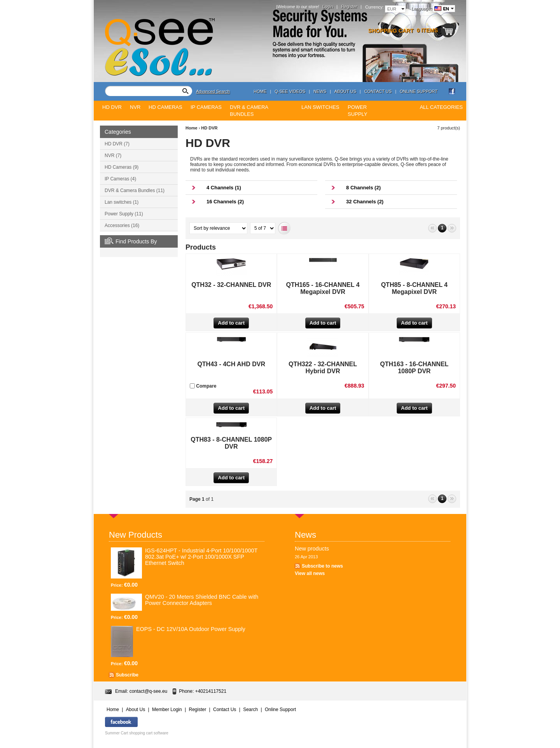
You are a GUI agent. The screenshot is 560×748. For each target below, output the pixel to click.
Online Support (419, 91)
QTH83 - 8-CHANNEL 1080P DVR (231, 443)
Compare (203, 386)
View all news (310, 573)
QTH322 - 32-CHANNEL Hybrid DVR (323, 368)
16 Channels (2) (225, 202)
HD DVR (209, 128)
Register (349, 7)
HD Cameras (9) (122, 167)
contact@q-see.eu (149, 691)
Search (250, 710)
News (320, 91)
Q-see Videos (290, 91)
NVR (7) (113, 156)
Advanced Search (213, 91)
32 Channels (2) (365, 202)
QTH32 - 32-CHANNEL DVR (231, 285)
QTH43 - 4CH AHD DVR (231, 364)
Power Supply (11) (124, 214)
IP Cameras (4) (120, 179)
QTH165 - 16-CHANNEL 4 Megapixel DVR (323, 288)
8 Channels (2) (363, 188)
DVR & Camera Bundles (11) (135, 190)
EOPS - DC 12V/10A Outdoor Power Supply (191, 629)
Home (260, 91)
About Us (345, 91)
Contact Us (378, 91)
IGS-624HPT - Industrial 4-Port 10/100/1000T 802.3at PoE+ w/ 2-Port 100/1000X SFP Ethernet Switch (201, 557)
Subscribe (127, 675)
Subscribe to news (322, 566)
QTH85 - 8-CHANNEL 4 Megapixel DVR (414, 288)
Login (328, 7)
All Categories (441, 107)
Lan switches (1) (122, 202)
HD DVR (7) (117, 144)
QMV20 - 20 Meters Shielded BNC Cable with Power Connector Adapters (202, 600)
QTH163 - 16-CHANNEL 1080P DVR (414, 368)
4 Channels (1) (224, 188)
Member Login (167, 710)
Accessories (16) (122, 225)
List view (284, 228)
